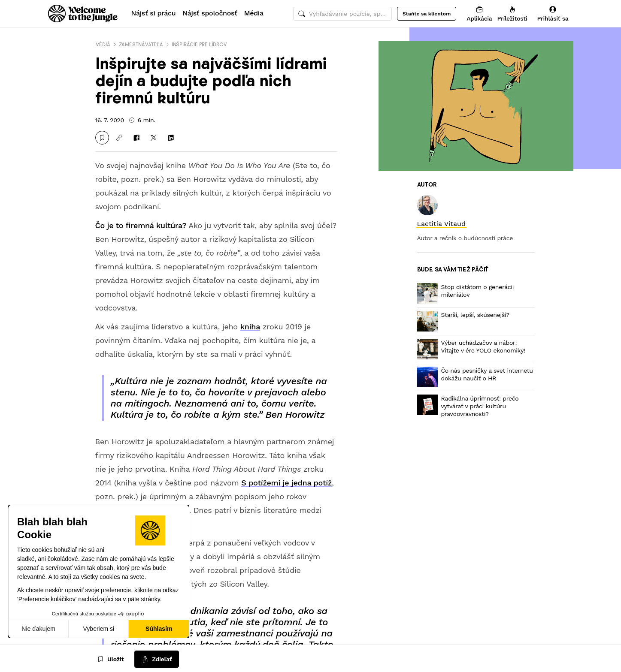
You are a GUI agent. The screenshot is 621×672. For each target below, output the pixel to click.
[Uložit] (102, 138)
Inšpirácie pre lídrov (199, 44)
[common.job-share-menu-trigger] (157, 660)
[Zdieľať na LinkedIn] (171, 138)
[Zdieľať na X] (154, 138)
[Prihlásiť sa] (553, 14)
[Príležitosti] (512, 14)
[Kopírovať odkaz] (119, 138)
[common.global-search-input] (342, 14)
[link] (441, 224)
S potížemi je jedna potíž (286, 483)
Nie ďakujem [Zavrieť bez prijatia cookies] (38, 629)
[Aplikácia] (479, 14)
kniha (250, 327)
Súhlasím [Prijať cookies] (159, 629)
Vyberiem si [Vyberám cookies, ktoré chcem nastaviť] (99, 629)
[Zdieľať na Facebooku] (136, 138)
